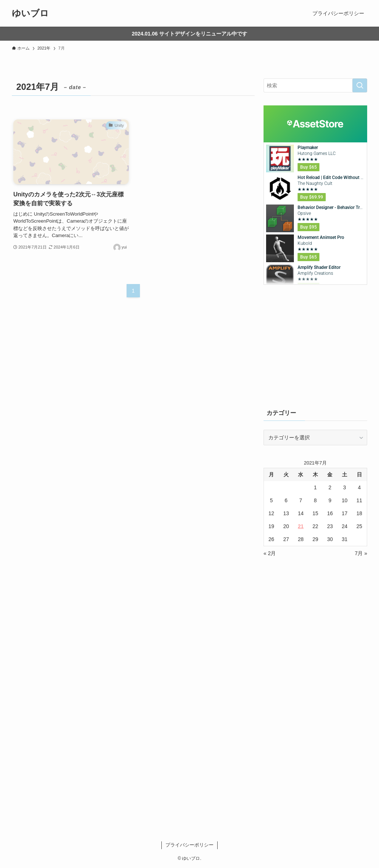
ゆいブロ (30, 13)
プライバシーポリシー (189, 845)
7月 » (361, 553)
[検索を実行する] (360, 85)
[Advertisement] (315, 346)
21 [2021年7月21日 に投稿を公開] (301, 526)
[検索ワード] (315, 85)
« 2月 (270, 553)
